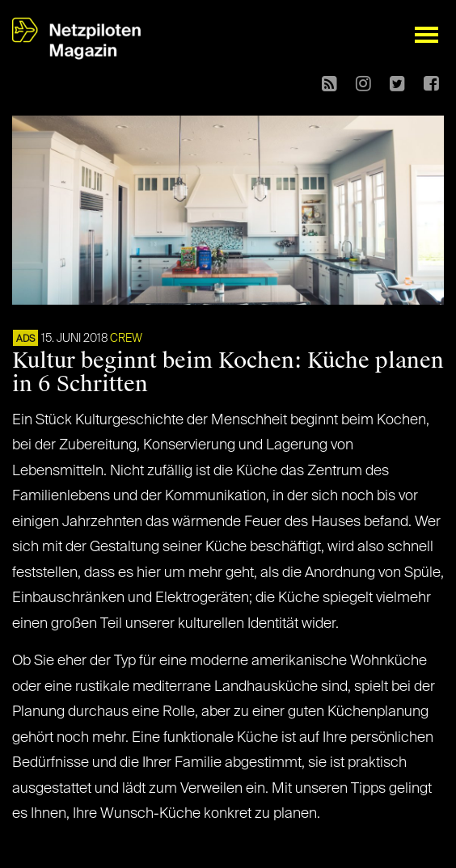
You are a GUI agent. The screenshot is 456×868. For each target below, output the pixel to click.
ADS (25, 339)
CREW (126, 339)
